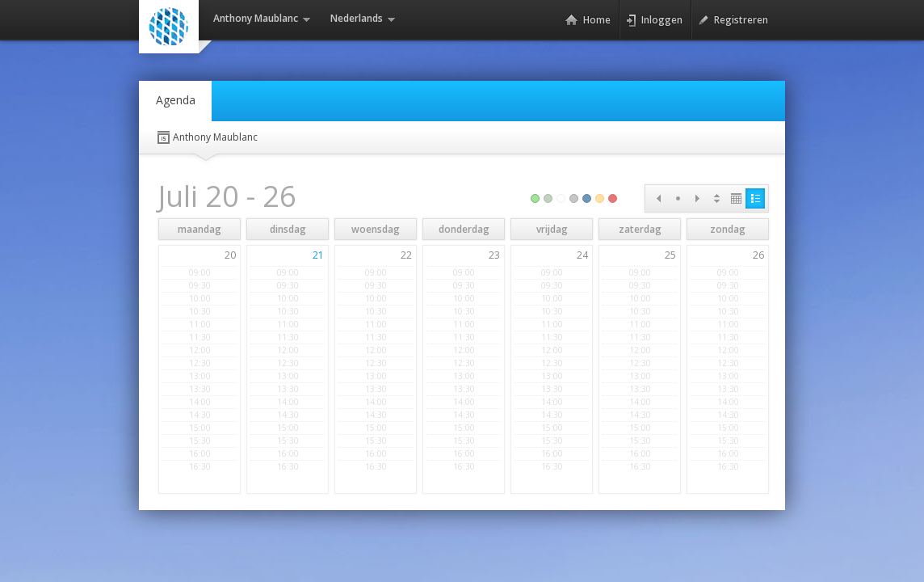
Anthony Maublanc (206, 137)
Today (678, 198)
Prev (658, 198)
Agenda (176, 100)
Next (697, 198)
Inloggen (654, 20)
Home (588, 20)
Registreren (733, 20)
